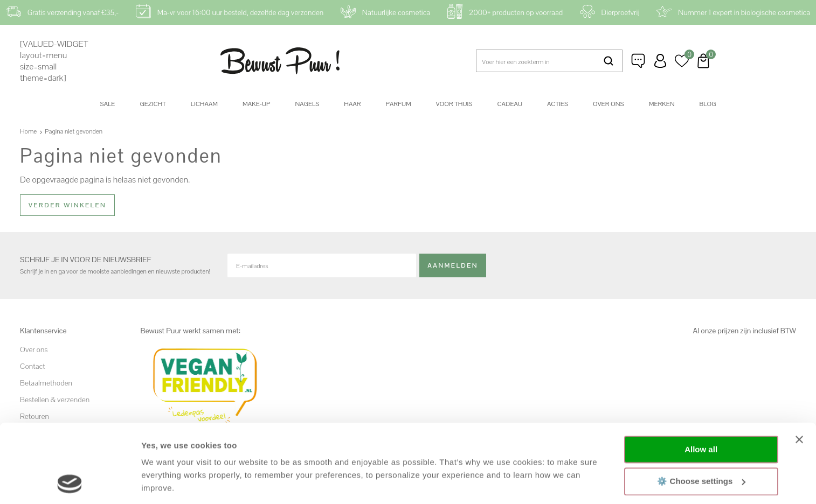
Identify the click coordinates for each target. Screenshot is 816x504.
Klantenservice (639, 61)
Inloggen (660, 61)
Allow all (701, 376)
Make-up (256, 104)
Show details (166, 483)
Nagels (307, 104)
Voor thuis (454, 104)
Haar (352, 104)
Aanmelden (453, 265)
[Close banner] (799, 366)
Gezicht (153, 104)
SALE (108, 104)
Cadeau (509, 104)
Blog (708, 104)
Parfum (399, 104)
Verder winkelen (67, 205)
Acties (558, 104)
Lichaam (204, 104)
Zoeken (609, 61)
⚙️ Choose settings (701, 407)
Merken (662, 104)
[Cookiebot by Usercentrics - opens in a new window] (70, 483)
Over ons (608, 104)
